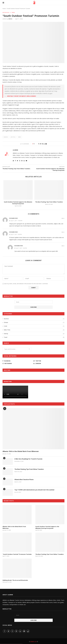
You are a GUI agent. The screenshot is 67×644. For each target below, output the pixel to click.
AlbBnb (10, 19)
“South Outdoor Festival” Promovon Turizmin (16, 554)
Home (4, 9)
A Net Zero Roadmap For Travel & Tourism (29, 459)
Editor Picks (6, 13)
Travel (14, 13)
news (20, 137)
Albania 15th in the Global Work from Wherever (21, 451)
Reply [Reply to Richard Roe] (63, 219)
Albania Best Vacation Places (24, 480)
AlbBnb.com (33, 641)
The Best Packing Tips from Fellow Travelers (49, 202)
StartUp (34, 334)
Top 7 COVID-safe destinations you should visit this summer (35, 490)
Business (34, 319)
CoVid (34, 326)
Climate (34, 323)
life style (13, 137)
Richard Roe (14, 218)
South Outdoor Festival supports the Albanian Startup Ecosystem (18, 203)
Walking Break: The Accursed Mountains (15, 580)
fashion (6, 137)
